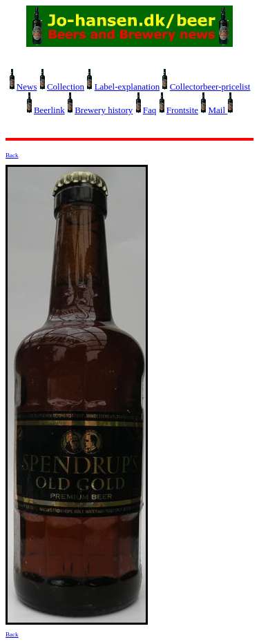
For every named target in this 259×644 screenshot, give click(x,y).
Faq (150, 110)
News (27, 87)
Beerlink (49, 110)
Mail (218, 110)
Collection (66, 87)
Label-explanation (127, 87)
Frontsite (182, 110)
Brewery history (104, 110)
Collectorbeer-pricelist (210, 87)
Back (12, 155)
